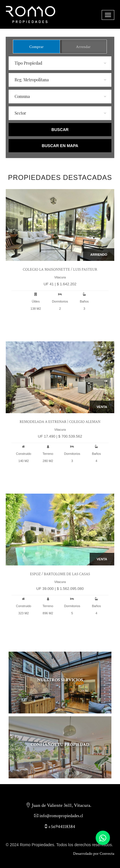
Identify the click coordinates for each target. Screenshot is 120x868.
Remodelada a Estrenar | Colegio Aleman (60, 422)
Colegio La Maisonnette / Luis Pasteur (60, 270)
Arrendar (83, 47)
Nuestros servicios (60, 680)
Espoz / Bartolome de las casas (60, 574)
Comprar (36, 47)
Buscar (60, 130)
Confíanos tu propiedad (60, 745)
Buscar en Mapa (60, 146)
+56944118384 (60, 827)
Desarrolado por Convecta (94, 854)
